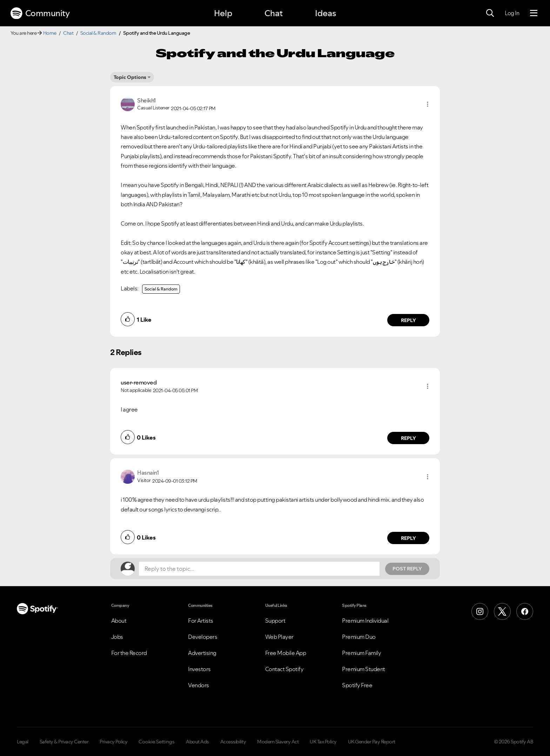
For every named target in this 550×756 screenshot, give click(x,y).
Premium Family (361, 653)
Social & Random (98, 33)
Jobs (117, 637)
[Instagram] (480, 611)
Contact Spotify (284, 669)
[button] (428, 104)
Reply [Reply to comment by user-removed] (408, 438)
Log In (512, 13)
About (119, 621)
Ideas (326, 13)
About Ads (197, 742)
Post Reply (407, 569)
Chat (274, 13)
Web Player (279, 637)
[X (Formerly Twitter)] (502, 611)
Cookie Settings (157, 742)
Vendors (199, 685)
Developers (203, 637)
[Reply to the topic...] (259, 569)
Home (50, 33)
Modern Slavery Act (278, 742)
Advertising (202, 653)
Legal (23, 742)
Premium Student (364, 669)
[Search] (490, 13)
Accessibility (233, 742)
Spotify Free (357, 685)
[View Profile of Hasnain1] (148, 473)
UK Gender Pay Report (372, 742)
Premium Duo (359, 637)
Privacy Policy (113, 742)
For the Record (129, 653)
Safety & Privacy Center (64, 742)
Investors (199, 669)
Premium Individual (365, 621)
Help (223, 13)
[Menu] (534, 13)
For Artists (201, 621)
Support (275, 621)
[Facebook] (525, 611)
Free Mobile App (286, 653)
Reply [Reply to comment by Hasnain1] (408, 538)
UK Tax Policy (323, 742)
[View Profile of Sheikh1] (146, 100)
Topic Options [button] (130, 77)
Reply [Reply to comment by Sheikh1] (408, 320)
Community (40, 13)
